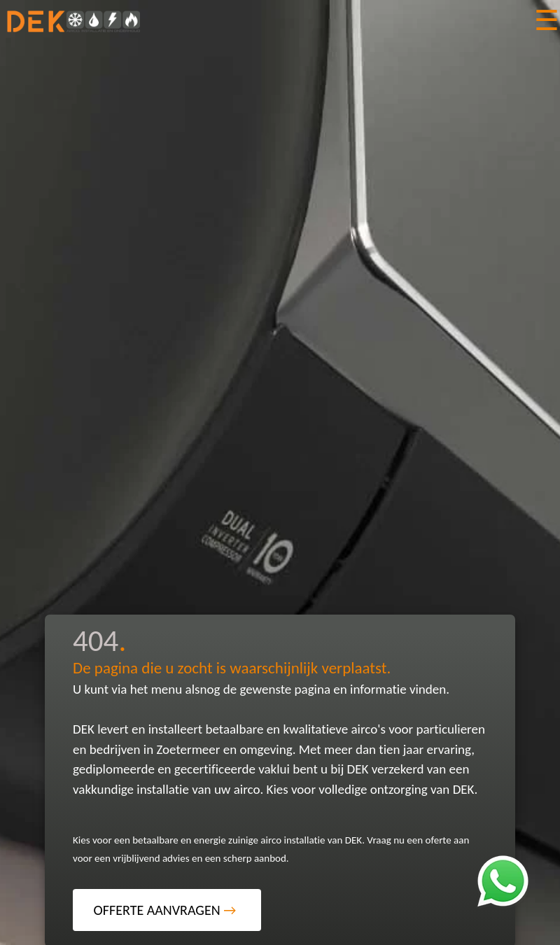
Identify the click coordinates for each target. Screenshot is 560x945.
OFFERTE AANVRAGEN (165, 910)
